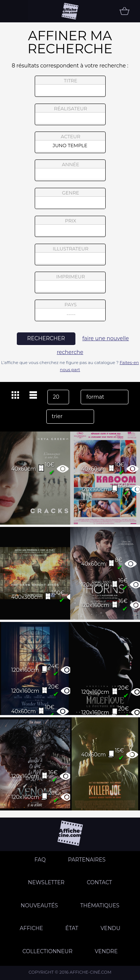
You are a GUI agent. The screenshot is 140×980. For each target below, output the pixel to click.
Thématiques (100, 905)
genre (70, 200)
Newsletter (46, 882)
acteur (70, 142)
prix (70, 227)
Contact (99, 882)
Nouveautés (39, 905)
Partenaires (87, 860)
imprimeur (70, 282)
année (70, 170)
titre (70, 86)
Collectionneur (47, 951)
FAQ (40, 860)
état (72, 928)
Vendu (110, 928)
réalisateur (70, 114)
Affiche (32, 928)
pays (70, 311)
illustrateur (70, 255)
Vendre (106, 951)
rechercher (46, 338)
